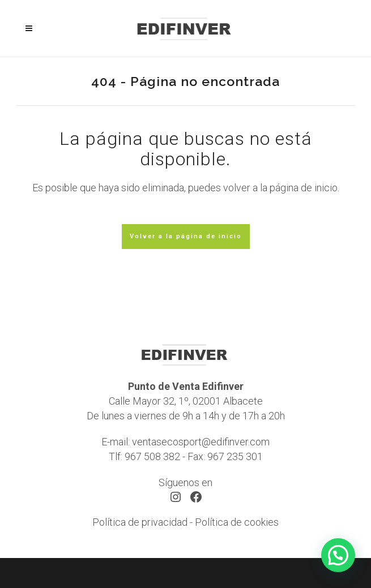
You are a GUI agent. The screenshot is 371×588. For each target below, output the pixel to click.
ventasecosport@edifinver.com (201, 442)
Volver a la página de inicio (186, 236)
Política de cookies (237, 522)
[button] (338, 555)
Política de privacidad (140, 522)
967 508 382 (152, 456)
